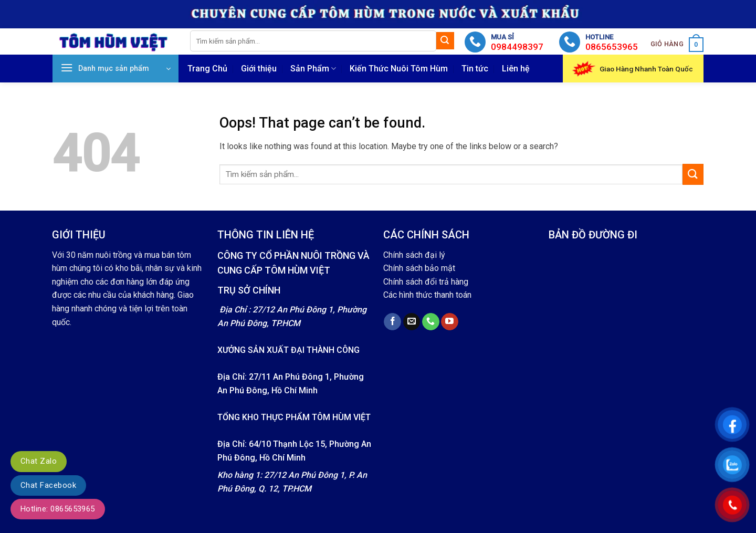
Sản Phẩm (313, 69)
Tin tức (475, 69)
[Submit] (445, 41)
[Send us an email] (412, 322)
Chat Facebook (48, 485)
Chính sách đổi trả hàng (426, 282)
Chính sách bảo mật (419, 268)
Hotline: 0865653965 (58, 509)
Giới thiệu (259, 69)
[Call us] (431, 322)
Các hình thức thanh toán (427, 295)
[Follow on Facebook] (392, 322)
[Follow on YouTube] (450, 322)
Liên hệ (516, 69)
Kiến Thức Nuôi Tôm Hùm (399, 69)
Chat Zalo (39, 461)
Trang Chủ (207, 69)
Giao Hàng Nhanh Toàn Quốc (646, 69)
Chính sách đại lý (414, 255)
